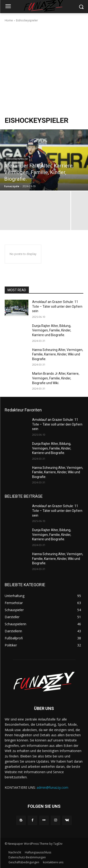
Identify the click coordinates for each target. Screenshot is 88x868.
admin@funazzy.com (52, 787)
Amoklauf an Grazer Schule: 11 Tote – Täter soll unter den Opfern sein (57, 306)
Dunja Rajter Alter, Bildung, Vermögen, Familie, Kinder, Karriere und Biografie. (52, 330)
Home (9, 20)
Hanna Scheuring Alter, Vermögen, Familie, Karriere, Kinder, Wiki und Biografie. (58, 354)
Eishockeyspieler (17, 159)
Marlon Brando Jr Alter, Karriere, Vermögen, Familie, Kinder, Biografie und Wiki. (56, 378)
